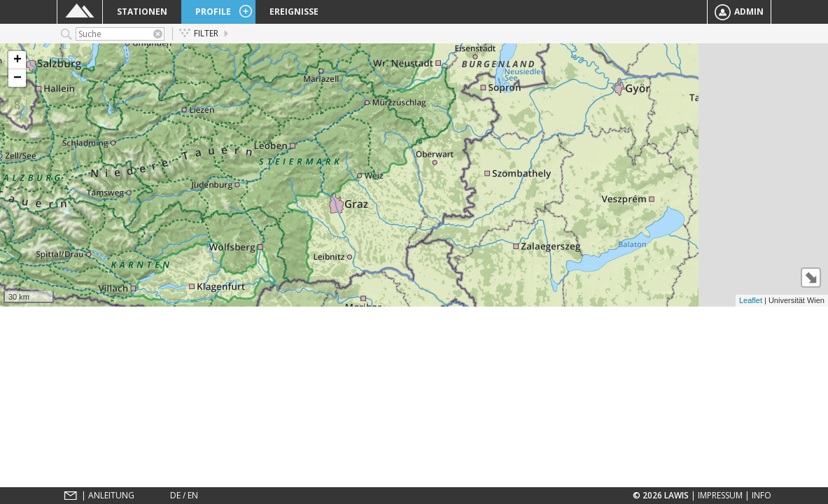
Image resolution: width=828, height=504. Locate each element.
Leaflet (751, 300)
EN (193, 495)
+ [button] (17, 60)
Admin (739, 12)
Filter (199, 33)
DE (175, 495)
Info (762, 495)
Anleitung (111, 495)
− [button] (17, 78)
